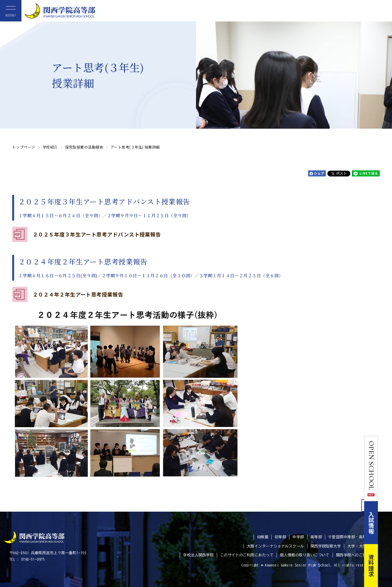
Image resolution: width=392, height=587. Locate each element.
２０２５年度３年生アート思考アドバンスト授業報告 (97, 234)
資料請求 (385, 566)
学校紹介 (50, 147)
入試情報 (385, 523)
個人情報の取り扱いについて (305, 555)
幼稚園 (263, 537)
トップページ (24, 147)
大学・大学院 (359, 546)
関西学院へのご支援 (353, 555)
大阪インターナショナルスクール (275, 546)
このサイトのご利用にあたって (247, 555)
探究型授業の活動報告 (84, 147)
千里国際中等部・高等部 (349, 537)
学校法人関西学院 (198, 555)
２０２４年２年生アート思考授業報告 (78, 294)
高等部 (316, 537)
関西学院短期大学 (326, 546)
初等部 (280, 537)
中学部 (298, 537)
